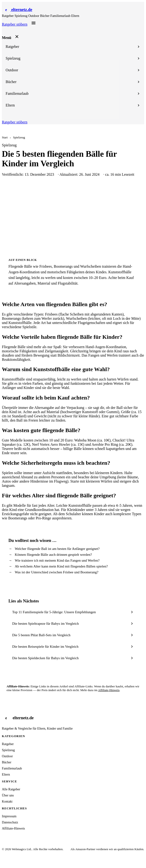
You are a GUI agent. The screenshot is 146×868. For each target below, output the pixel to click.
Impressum (9, 816)
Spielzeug (21, 16)
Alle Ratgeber (11, 789)
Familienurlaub (61, 16)
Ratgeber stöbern (15, 24)
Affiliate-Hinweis (109, 690)
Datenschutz (10, 822)
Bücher (45, 16)
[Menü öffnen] (34, 23)
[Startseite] (17, 10)
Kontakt (7, 801)
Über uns (8, 795)
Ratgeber (8, 16)
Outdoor (34, 16)
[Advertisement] (73, 217)
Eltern (75, 16)
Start (5, 137)
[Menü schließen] (17, 37)
